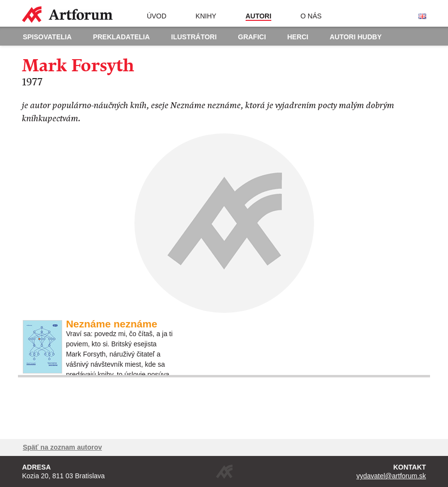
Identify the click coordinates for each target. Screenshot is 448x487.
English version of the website (422, 16)
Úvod (156, 16)
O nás (311, 16)
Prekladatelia (121, 37)
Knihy (206, 16)
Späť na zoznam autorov (62, 447)
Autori (258, 16)
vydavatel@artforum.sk (391, 476)
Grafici (252, 37)
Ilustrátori (194, 37)
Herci (298, 37)
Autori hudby (356, 37)
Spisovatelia (47, 37)
